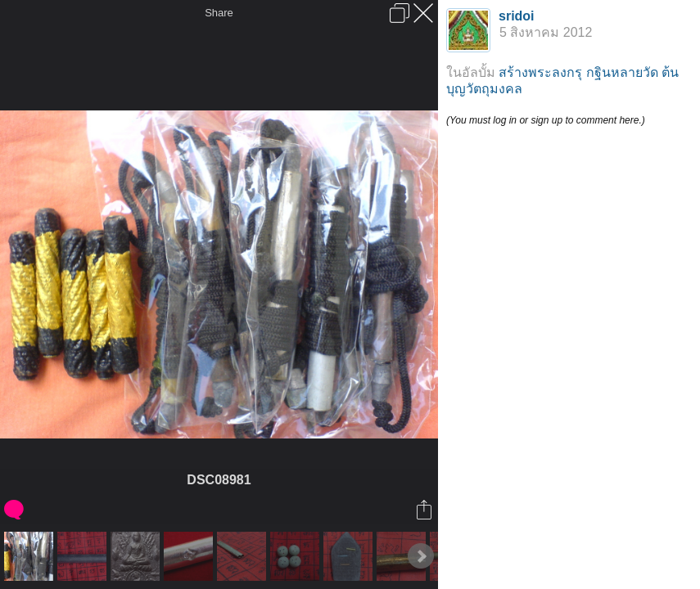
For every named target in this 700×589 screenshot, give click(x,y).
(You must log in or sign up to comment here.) (546, 120)
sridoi (517, 16)
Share (219, 13)
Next (421, 556)
